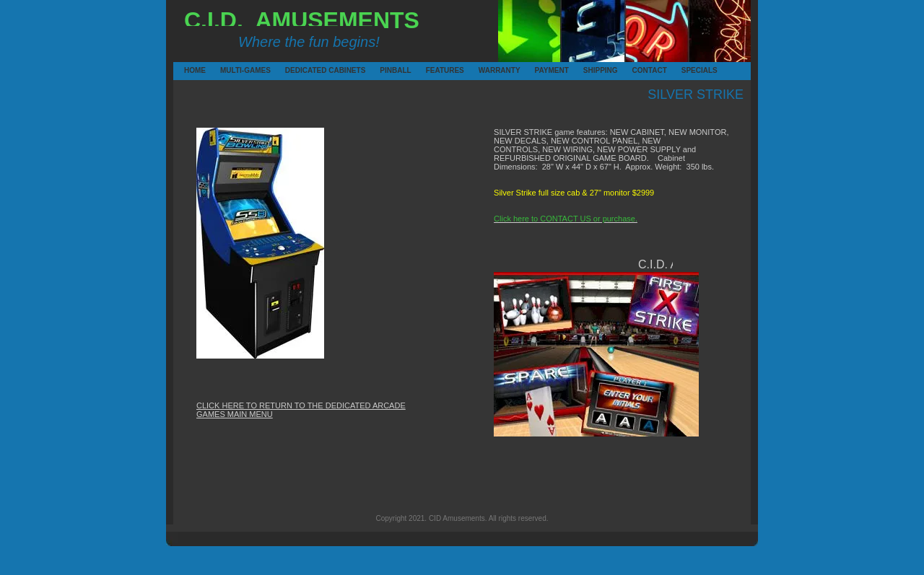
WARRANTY (481, 70)
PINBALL (382, 70)
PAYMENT (537, 70)
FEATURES (428, 70)
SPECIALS (684, 70)
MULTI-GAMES (222, 70)
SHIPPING (585, 70)
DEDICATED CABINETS (287, 70)
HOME (186, 70)
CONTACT (635, 70)
